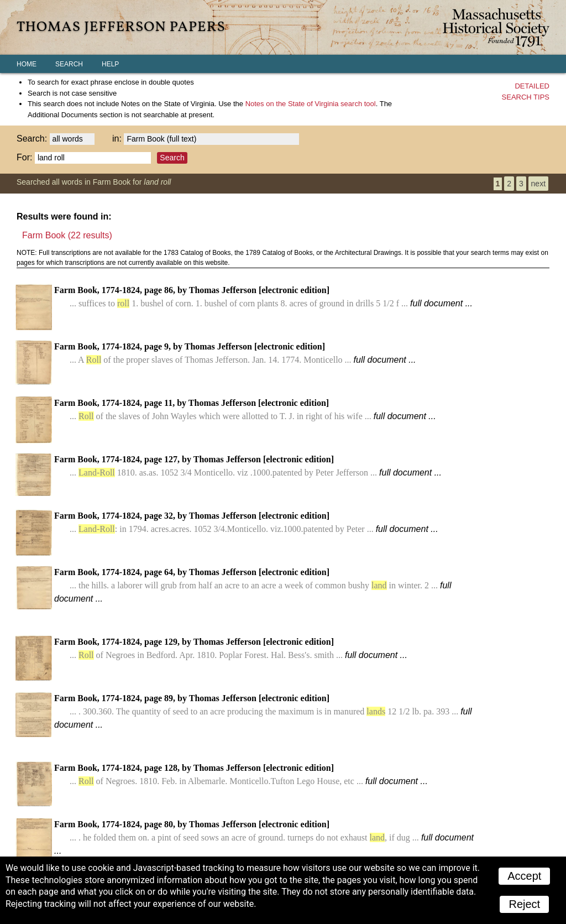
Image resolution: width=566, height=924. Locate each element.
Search (69, 64)
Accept (524, 876)
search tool (311, 104)
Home (27, 64)
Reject (524, 904)
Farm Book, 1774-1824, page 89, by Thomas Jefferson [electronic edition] (263, 711)
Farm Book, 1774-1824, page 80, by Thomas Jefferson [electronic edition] (264, 837)
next (538, 184)
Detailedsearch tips (526, 92)
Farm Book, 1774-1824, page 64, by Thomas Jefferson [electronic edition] (253, 585)
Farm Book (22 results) (67, 235)
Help (110, 64)
